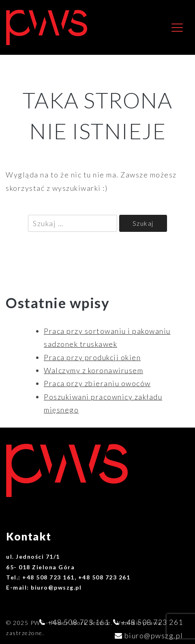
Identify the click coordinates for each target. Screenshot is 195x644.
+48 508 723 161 (78, 622)
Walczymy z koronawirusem (93, 370)
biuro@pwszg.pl (154, 635)
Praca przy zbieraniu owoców (97, 383)
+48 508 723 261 (152, 622)
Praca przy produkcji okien (92, 357)
